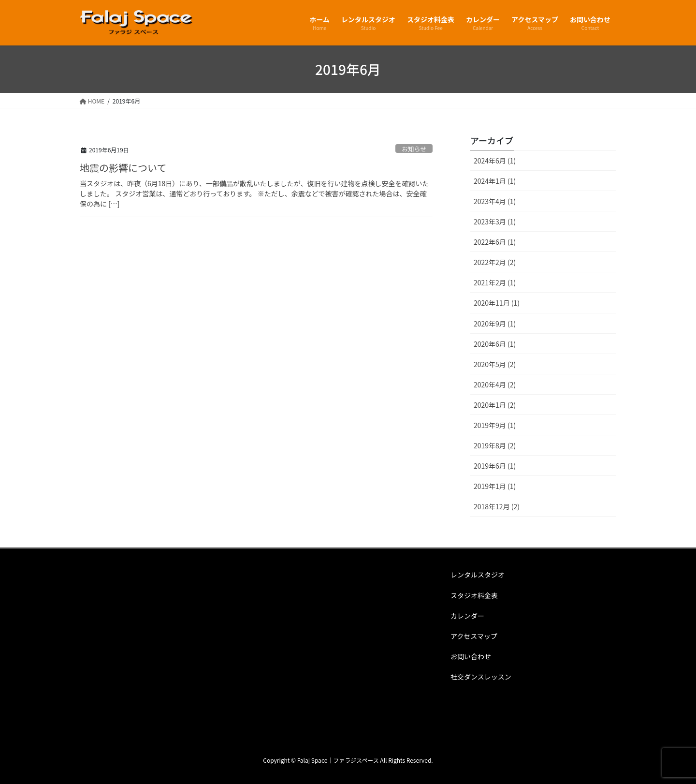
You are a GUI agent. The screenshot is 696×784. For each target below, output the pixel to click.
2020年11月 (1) (497, 303)
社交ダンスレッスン (481, 677)
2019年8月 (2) (495, 445)
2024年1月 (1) (495, 181)
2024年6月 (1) (495, 161)
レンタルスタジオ (478, 575)
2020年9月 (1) (495, 324)
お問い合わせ (471, 656)
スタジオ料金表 (474, 595)
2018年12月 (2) (497, 506)
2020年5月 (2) (495, 364)
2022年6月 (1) (495, 242)
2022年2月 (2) (495, 262)
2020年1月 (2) (495, 405)
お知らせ (414, 149)
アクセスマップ (474, 636)
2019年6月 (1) (495, 466)
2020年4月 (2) (495, 385)
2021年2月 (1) (495, 282)
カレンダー (467, 616)
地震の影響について (123, 168)
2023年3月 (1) (495, 222)
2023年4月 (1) (495, 201)
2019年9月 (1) (495, 425)
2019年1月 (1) (495, 486)
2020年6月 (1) (495, 344)
